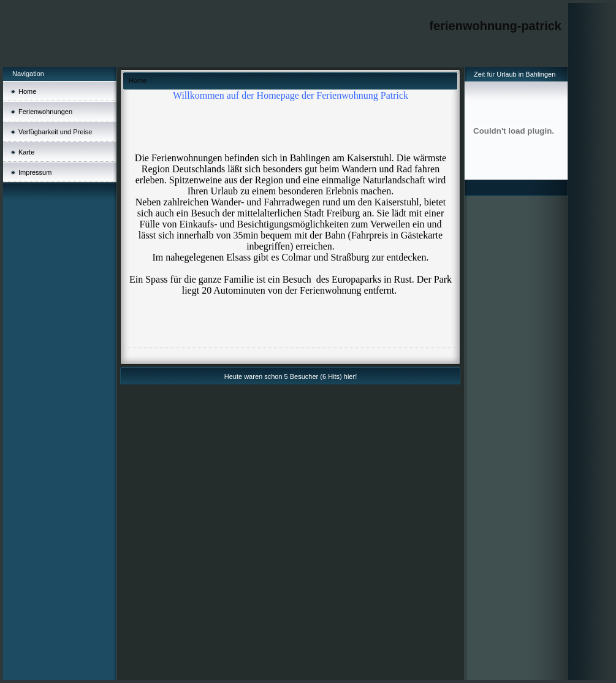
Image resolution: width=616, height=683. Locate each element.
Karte (26, 152)
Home (27, 91)
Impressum (35, 172)
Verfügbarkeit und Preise (55, 132)
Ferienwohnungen (45, 112)
